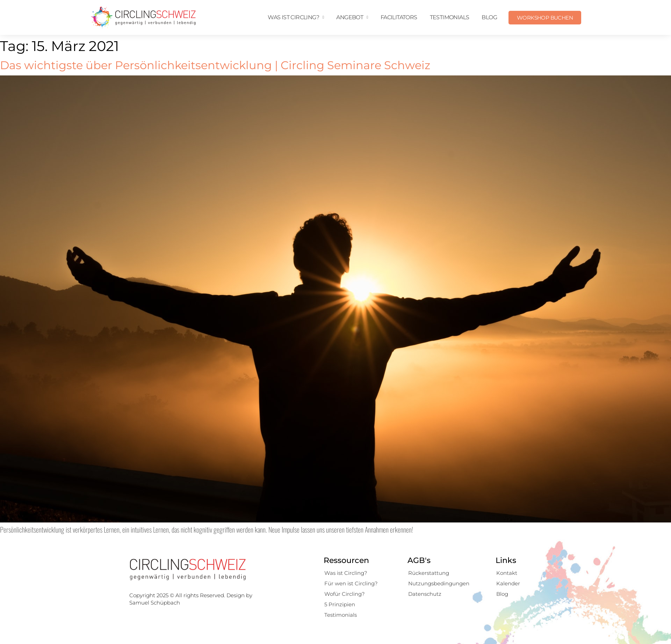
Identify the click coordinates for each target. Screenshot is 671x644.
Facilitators (399, 17)
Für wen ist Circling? (351, 583)
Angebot (352, 17)
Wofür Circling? (345, 594)
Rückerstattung (429, 573)
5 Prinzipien (340, 604)
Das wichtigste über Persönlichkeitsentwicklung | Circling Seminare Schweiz (215, 65)
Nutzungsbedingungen (439, 583)
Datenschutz (425, 594)
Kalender (508, 583)
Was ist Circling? (296, 17)
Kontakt (507, 573)
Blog (489, 17)
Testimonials (450, 17)
